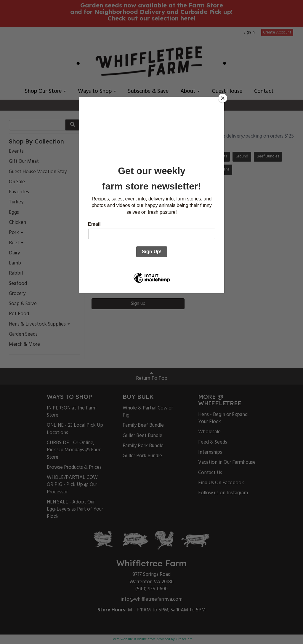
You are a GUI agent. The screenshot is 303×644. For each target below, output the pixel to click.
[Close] (223, 98)
